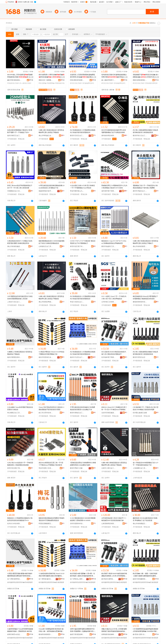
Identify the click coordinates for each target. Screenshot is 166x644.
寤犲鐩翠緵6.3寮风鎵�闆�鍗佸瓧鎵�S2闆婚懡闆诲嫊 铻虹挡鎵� (51, 76)
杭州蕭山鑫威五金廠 (140, 413)
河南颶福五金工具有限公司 (14, 191)
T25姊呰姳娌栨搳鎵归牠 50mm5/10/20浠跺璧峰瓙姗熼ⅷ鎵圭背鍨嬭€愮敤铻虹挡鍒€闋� (51, 575)
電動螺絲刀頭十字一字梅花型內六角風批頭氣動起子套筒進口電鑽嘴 (145, 187)
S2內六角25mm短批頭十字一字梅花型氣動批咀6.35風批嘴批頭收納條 (20, 464)
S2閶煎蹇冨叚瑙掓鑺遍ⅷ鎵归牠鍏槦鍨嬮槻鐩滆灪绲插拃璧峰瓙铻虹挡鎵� (20, 575)
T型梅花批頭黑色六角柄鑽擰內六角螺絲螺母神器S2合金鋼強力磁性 (83, 464)
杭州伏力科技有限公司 (14, 524)
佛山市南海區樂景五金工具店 (140, 246)
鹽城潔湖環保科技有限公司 (140, 302)
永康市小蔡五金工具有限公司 (109, 468)
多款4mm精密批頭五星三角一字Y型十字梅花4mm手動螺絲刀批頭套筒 (51, 464)
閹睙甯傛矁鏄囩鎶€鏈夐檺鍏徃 (46, 634)
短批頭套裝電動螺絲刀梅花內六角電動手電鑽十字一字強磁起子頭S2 (20, 131)
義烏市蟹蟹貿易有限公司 (14, 357)
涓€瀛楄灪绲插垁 (88, 83)
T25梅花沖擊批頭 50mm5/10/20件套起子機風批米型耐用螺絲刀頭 (51, 353)
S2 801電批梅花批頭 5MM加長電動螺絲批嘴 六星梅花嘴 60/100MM (83, 519)
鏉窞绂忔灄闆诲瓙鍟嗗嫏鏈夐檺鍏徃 (109, 579)
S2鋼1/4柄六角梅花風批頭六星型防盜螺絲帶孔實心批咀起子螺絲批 (51, 131)
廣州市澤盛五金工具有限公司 (140, 191)
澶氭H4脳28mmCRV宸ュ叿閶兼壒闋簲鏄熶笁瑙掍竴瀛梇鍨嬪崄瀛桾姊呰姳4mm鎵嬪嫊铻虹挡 (114, 630)
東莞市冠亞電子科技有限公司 (77, 246)
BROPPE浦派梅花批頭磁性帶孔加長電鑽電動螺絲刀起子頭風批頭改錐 (114, 131)
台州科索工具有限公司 (109, 302)
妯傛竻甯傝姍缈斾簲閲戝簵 (140, 579)
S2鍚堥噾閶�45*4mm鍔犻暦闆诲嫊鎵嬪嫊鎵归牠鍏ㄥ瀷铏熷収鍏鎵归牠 (20, 630)
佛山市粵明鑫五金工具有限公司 (46, 136)
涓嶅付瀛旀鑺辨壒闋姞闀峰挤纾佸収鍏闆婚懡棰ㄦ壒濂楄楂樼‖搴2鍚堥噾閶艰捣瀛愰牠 (83, 630)
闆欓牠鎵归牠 (60, 83)
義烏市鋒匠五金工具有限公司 (14, 136)
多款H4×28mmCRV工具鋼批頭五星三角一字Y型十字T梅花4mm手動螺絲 (114, 408)
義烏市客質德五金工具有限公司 (46, 357)
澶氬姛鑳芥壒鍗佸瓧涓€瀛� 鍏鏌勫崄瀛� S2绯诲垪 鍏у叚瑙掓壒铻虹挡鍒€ (146, 76)
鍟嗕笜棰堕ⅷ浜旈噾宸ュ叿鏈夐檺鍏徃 (14, 634)
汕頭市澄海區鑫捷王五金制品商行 (109, 413)
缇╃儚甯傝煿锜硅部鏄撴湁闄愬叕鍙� (14, 579)
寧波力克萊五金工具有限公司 (77, 302)
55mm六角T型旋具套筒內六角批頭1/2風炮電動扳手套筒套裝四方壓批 (51, 408)
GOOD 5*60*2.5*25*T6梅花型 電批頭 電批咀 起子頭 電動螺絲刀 (83, 242)
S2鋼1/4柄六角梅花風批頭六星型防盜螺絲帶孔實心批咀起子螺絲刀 (146, 242)
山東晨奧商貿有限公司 (109, 524)
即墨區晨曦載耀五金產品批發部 (46, 524)
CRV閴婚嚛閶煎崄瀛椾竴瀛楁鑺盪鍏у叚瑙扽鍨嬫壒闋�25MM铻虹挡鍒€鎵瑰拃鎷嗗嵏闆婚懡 (146, 630)
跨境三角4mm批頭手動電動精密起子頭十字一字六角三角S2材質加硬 (20, 187)
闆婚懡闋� (51, 83)
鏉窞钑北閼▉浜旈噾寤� (140, 634)
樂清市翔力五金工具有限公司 (140, 136)
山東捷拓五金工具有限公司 (46, 246)
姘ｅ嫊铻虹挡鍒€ (25, 83)
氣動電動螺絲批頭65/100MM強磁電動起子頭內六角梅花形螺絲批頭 (52, 242)
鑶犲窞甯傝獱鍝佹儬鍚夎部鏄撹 (14, 80)
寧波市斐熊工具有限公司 (46, 468)
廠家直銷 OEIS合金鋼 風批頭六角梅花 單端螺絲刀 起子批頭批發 (145, 519)
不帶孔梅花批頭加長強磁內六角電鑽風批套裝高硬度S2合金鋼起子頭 (82, 408)
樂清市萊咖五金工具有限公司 (77, 413)
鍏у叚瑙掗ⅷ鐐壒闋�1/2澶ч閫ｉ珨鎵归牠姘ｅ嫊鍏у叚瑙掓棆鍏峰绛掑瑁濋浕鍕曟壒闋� (83, 575)
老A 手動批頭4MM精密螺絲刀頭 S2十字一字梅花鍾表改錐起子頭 (146, 464)
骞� (31, 80)
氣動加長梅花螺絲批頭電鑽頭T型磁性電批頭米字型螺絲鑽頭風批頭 (52, 519)
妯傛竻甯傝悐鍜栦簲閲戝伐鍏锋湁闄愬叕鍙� (77, 634)
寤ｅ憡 (31, 77)
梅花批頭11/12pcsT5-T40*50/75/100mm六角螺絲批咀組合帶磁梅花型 (114, 242)
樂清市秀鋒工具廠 (76, 468)
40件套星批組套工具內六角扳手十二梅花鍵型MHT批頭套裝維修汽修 (114, 519)
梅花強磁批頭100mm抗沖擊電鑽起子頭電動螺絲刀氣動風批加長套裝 (145, 298)
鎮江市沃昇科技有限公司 (46, 413)
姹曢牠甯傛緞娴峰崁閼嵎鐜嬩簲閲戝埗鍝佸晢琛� (109, 634)
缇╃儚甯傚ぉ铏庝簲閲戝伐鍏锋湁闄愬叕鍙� (77, 579)
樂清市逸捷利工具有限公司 (109, 246)
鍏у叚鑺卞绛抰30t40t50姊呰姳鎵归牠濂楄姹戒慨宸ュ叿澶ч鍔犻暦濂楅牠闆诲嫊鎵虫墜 (114, 575)
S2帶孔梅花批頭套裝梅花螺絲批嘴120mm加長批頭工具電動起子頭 (52, 187)
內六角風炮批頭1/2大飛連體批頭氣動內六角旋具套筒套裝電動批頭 (83, 131)
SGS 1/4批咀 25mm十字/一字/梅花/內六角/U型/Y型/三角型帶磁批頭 (114, 298)
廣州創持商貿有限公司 (109, 136)
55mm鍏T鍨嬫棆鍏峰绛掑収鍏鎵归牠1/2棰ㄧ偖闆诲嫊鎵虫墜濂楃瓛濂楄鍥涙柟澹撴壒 (51, 630)
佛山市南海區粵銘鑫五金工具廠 (46, 302)
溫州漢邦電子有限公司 (109, 191)
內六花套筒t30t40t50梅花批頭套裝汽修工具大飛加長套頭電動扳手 (114, 353)
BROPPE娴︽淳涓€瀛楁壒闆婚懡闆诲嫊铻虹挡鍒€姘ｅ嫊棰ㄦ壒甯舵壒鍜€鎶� (20, 76)
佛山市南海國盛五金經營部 (140, 524)
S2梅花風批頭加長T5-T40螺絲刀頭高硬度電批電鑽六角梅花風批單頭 (20, 242)
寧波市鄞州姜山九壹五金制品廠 (77, 191)
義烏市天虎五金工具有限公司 (77, 357)
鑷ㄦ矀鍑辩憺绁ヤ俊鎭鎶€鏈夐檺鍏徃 (109, 80)
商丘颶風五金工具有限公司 (14, 413)
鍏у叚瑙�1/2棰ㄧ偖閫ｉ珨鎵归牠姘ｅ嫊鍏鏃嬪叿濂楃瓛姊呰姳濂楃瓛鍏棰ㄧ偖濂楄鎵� (145, 575)
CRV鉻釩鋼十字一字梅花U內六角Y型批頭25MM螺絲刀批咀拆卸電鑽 (146, 408)
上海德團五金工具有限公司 (140, 468)
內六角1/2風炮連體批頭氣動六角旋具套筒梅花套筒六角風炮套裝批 (145, 131)
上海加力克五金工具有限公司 (14, 302)
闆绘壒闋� (43, 83)
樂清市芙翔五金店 (139, 357)
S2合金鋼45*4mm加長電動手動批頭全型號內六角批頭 (20, 408)
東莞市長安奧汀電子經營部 (14, 468)
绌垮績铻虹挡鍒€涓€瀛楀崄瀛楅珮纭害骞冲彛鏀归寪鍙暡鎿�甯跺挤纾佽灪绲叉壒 (114, 76)
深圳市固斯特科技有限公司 (77, 524)
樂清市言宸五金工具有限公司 (77, 136)
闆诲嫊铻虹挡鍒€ (13, 83)
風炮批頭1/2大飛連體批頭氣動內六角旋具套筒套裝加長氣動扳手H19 (20, 519)
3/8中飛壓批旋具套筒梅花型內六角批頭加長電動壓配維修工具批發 (20, 298)
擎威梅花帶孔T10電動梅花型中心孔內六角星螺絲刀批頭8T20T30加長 (114, 187)
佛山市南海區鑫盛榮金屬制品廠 (14, 246)
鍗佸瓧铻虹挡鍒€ (76, 83)
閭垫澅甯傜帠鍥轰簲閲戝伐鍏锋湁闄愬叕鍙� (77, 80)
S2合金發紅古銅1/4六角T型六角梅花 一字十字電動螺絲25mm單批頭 (82, 187)
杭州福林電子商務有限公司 (109, 357)
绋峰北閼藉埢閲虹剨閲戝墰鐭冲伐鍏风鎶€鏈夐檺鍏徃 (140, 80)
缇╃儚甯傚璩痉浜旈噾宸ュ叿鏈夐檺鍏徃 (46, 579)
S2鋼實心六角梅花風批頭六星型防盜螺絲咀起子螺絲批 (20, 353)
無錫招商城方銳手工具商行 (46, 191)
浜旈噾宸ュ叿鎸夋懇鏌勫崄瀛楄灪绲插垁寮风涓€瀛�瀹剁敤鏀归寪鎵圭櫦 (82, 76)
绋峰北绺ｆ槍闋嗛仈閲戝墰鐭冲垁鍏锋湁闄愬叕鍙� (46, 80)
